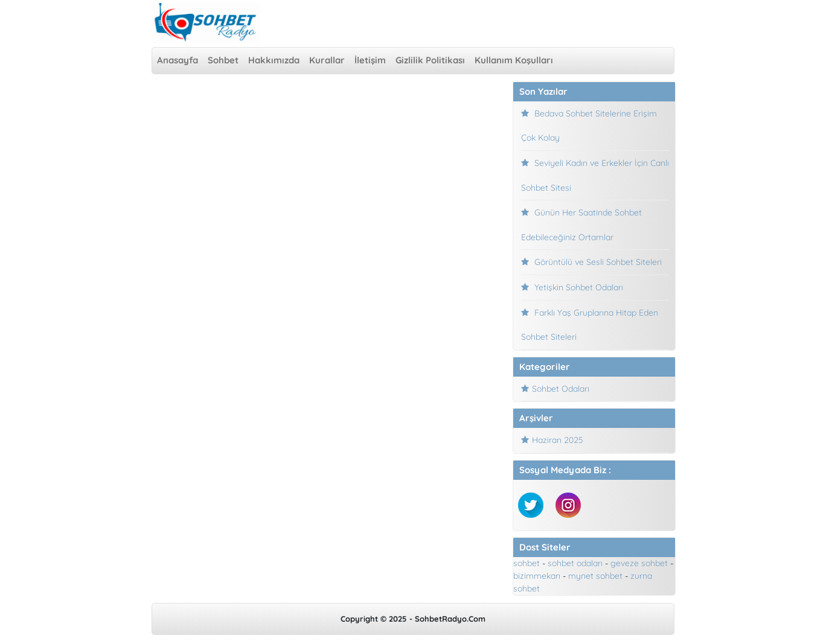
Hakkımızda (274, 60)
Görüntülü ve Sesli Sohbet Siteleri (598, 262)
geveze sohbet (639, 563)
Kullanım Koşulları (514, 60)
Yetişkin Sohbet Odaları (579, 287)
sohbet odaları (575, 563)
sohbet (527, 563)
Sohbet (223, 60)
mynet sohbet (595, 576)
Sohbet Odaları (561, 389)
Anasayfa (178, 60)
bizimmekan (537, 576)
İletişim (370, 60)
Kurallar (327, 60)
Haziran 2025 (558, 440)
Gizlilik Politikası (430, 60)
